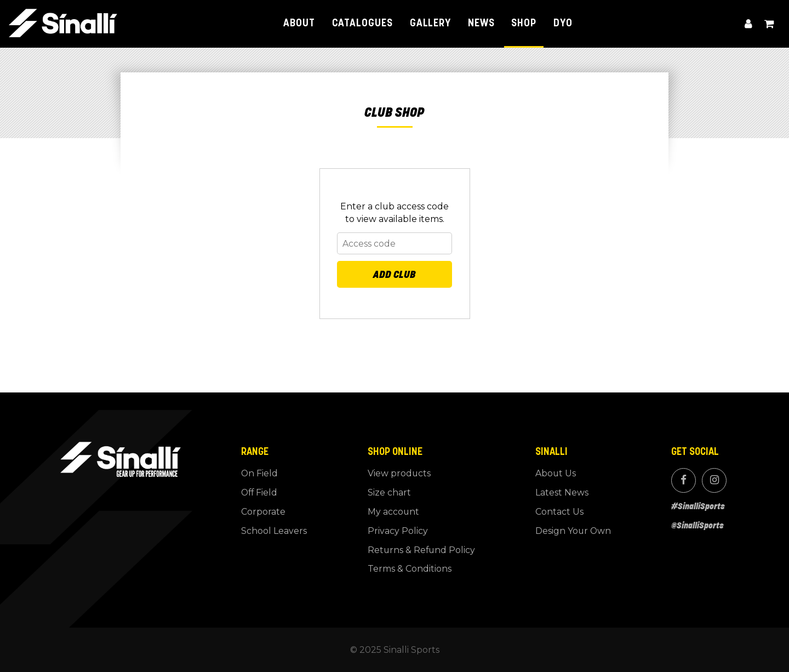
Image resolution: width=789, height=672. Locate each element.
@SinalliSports (697, 525)
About (299, 24)
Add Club (395, 274)
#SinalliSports (698, 506)
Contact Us (559, 512)
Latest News (562, 492)
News (481, 24)
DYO (563, 24)
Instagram (714, 480)
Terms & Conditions (410, 569)
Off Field (259, 492)
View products (399, 473)
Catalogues (363, 24)
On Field (259, 473)
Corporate (263, 512)
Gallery (431, 24)
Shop (524, 24)
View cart (769, 24)
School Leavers (274, 531)
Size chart (389, 492)
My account (748, 24)
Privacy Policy (398, 531)
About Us (556, 473)
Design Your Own (573, 531)
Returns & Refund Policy (421, 550)
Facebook (683, 480)
